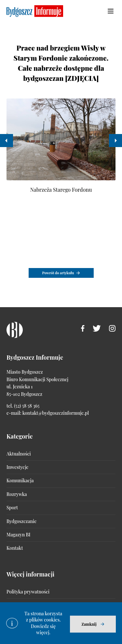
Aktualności (19, 454)
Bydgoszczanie (21, 521)
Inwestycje (17, 467)
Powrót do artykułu (58, 273)
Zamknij (89, 624)
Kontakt (15, 548)
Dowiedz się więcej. (43, 629)
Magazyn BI (18, 535)
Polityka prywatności (28, 592)
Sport (12, 508)
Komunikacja (20, 480)
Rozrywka (17, 494)
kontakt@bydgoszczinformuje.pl (56, 413)
